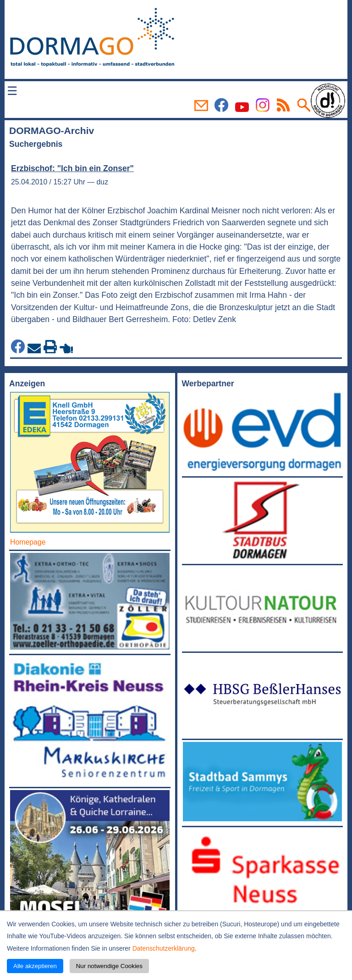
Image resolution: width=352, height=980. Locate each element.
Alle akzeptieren (35, 966)
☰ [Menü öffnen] (12, 91)
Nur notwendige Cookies (109, 966)
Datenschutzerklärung (164, 948)
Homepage (28, 542)
